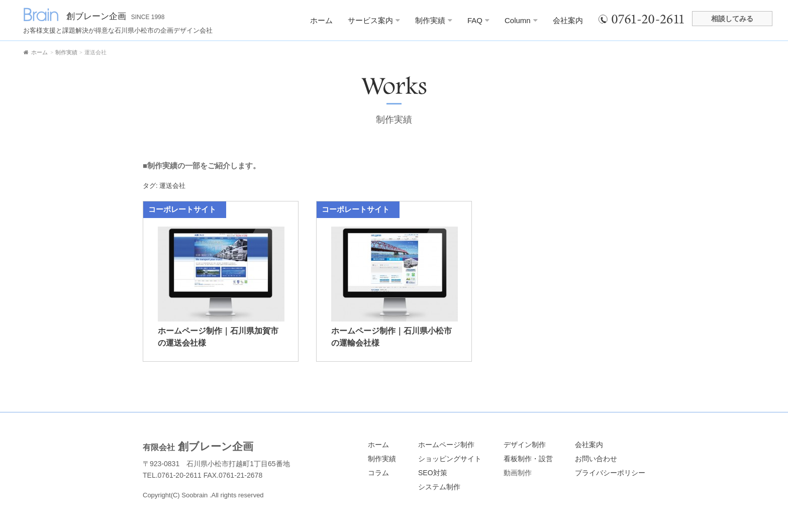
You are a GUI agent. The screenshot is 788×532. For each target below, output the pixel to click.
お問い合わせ (596, 459)
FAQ (478, 20)
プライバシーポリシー (610, 473)
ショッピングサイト (450, 459)
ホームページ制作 (446, 445)
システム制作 (439, 487)
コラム (378, 473)
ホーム (321, 20)
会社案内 (568, 20)
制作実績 (434, 20)
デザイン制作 (525, 445)
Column (521, 20)
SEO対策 (433, 473)
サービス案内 (374, 20)
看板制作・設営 (528, 459)
